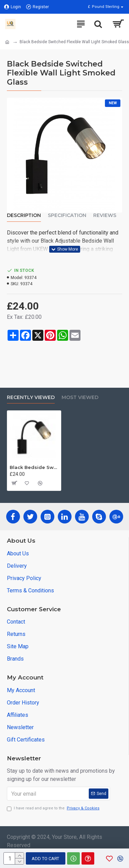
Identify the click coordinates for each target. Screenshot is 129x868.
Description (24, 215)
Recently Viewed (31, 397)
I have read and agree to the (54, 809)
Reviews (105, 215)
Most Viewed (80, 397)
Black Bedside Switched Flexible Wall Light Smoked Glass (34, 467)
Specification (67, 215)
